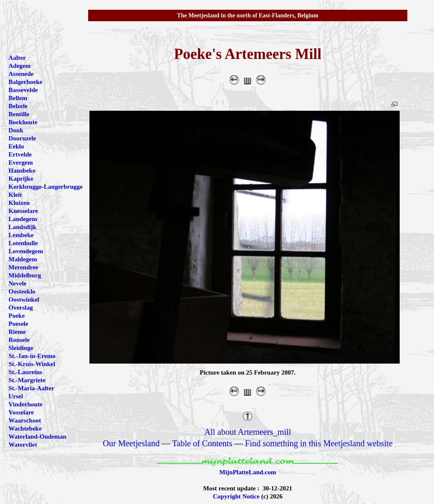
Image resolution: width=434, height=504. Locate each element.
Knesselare (23, 211)
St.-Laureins (25, 372)
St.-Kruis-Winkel (32, 364)
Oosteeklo (22, 291)
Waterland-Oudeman (38, 437)
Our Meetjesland (131, 443)
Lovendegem (26, 251)
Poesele (18, 324)
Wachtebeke (25, 428)
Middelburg (25, 275)
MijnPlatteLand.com (248, 472)
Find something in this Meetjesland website (319, 443)
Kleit (15, 195)
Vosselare (21, 412)
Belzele (18, 106)
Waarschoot (25, 420)
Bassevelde (23, 90)
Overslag (21, 308)
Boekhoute (23, 122)
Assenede (21, 74)
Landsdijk (22, 227)
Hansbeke (22, 171)
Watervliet (23, 445)
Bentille (19, 114)
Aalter (17, 58)
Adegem (20, 66)
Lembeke (21, 235)
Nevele (17, 283)
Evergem (21, 162)
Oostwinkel (24, 300)
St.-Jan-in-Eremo (32, 356)
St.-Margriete (27, 380)
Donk (16, 130)
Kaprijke (21, 179)
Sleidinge (21, 348)
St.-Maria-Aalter (31, 388)
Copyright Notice (236, 496)
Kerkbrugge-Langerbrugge (46, 187)
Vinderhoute (25, 404)
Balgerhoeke (25, 82)
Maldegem (23, 259)
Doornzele (22, 138)
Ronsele (19, 340)
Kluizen (19, 203)
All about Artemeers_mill (248, 432)
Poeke (17, 316)
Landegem (23, 219)
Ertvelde (20, 154)
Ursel (16, 396)
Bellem (18, 98)
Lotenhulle (23, 243)
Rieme (17, 332)
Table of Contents (202, 443)
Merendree (23, 267)
